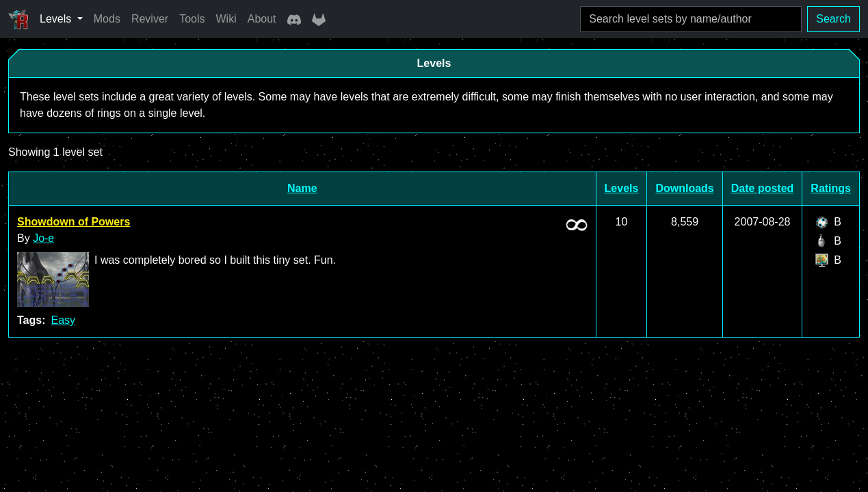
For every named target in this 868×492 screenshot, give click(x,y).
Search (833, 19)
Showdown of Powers (74, 222)
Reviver (150, 19)
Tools (192, 19)
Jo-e (43, 238)
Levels (622, 188)
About (262, 19)
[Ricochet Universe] (18, 19)
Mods (107, 19)
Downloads (684, 188)
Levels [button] (57, 19)
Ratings (831, 188)
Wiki (226, 19)
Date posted (763, 188)
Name (302, 188)
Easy (63, 320)
